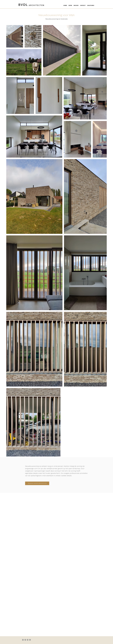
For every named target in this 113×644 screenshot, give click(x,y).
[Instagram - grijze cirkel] (28, 640)
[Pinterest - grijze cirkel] (23, 640)
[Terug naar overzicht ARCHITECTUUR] (37, 483)
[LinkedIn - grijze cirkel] (30, 640)
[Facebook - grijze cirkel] (25, 640)
